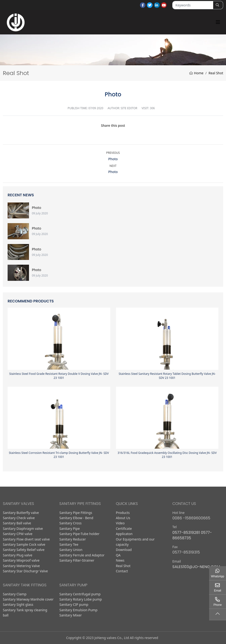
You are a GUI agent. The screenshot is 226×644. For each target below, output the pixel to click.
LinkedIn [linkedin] (157, 5)
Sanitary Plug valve (18, 555)
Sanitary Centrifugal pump (80, 594)
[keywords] (193, 5)
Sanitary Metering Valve (21, 566)
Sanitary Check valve (19, 518)
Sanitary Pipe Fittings (76, 513)
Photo (113, 159)
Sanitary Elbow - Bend (76, 518)
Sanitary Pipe (70, 529)
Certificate (124, 529)
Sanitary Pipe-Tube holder (79, 534)
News (120, 560)
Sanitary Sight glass (18, 604)
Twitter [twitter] (150, 5)
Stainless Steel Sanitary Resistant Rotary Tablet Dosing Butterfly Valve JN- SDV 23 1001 (167, 376)
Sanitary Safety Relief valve (24, 550)
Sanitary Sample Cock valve (24, 544)
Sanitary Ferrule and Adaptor (82, 555)
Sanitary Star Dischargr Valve (25, 571)
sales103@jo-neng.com (196, 567)
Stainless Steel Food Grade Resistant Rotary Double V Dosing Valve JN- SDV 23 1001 (59, 376)
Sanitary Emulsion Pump (78, 610)
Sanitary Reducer (73, 539)
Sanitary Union (71, 550)
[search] (218, 5)
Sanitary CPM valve (18, 534)
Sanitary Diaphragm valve (23, 529)
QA (118, 555)
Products (123, 513)
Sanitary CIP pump (74, 604)
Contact (122, 571)
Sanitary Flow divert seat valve (26, 539)
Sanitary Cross (71, 523)
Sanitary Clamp (15, 594)
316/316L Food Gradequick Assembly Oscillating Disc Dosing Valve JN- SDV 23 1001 (167, 455)
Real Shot (123, 566)
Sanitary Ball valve (17, 523)
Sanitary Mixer (71, 615)
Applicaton (124, 534)
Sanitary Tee (69, 544)
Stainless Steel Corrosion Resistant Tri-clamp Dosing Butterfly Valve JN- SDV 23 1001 (59, 455)
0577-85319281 (186, 533)
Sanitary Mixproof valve (21, 560)
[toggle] (218, 22)
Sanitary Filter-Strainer (77, 560)
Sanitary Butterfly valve (21, 513)
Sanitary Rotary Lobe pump (81, 599)
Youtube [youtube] (164, 5)
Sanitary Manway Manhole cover (28, 599)
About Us (123, 518)
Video (120, 523)
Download (124, 550)
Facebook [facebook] (143, 5)
